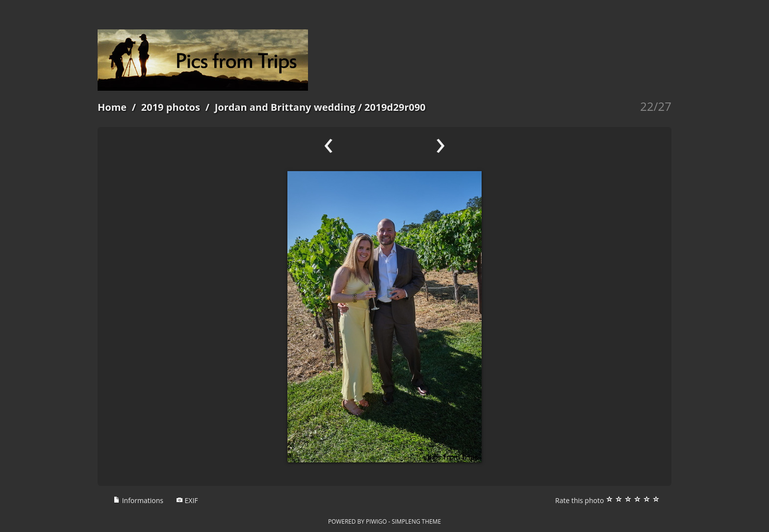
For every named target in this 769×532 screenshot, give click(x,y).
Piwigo (376, 521)
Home (112, 107)
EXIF (187, 500)
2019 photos (171, 107)
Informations (138, 500)
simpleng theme (416, 521)
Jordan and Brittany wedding (285, 107)
